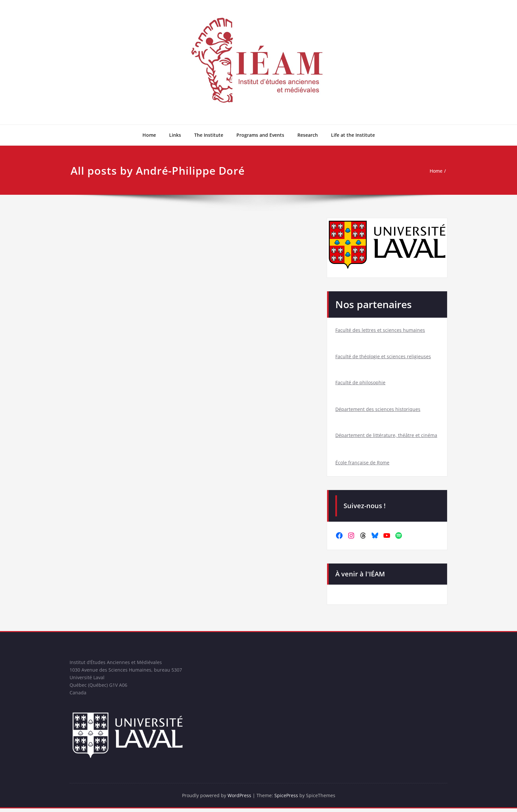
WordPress (240, 799)
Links (175, 135)
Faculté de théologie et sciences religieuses (384, 357)
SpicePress (287, 799)
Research (308, 135)
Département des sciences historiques (378, 410)
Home (149, 135)
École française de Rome (363, 464)
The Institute (209, 135)
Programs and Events (260, 135)
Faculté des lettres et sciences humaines (380, 330)
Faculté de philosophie (361, 383)
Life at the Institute (353, 135)
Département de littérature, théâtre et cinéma (387, 436)
